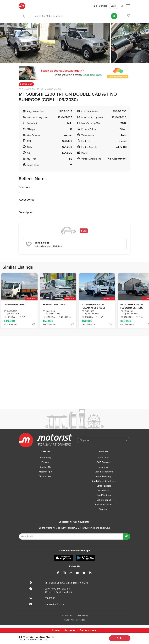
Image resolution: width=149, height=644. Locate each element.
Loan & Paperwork (104, 472)
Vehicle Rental (104, 500)
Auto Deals (104, 458)
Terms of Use (66, 615)
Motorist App (45, 472)
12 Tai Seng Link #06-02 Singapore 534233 (66, 583)
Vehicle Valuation (104, 505)
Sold (120, 638)
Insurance (104, 467)
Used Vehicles (104, 495)
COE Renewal (104, 462)
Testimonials (45, 476)
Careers (45, 462)
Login (114, 6)
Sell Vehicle (101, 6)
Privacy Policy (82, 615)
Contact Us (45, 467)
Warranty (104, 509)
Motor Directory (104, 476)
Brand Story (45, 458)
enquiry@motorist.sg (55, 604)
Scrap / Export (104, 486)
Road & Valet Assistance (104, 481)
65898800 (50, 598)
